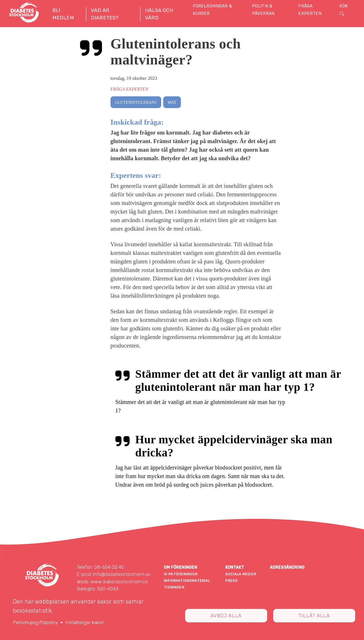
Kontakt (235, 567)
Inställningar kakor (84, 622)
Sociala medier (241, 574)
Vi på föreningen (181, 574)
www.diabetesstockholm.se (119, 582)
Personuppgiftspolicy (35, 622)
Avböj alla (226, 615)
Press (232, 581)
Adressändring (287, 567)
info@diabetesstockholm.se (122, 574)
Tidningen (174, 587)
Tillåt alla (314, 615)
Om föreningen (180, 567)
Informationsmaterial (187, 581)
